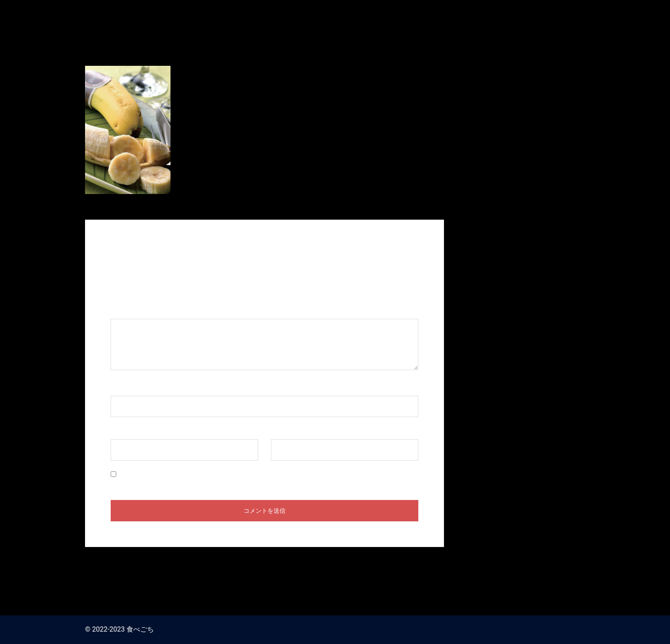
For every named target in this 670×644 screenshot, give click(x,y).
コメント (129, 310)
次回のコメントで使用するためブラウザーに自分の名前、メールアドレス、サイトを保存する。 (265, 475)
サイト (281, 431)
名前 (122, 387)
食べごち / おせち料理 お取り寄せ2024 (514, 12)
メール (125, 431)
